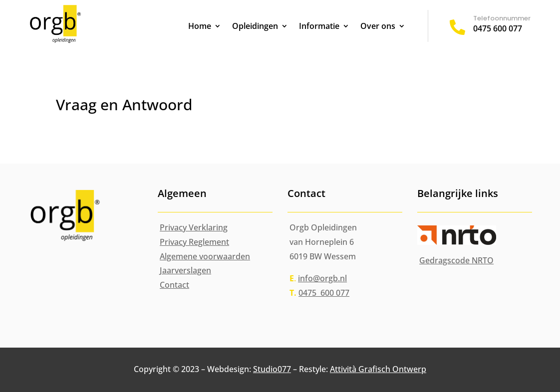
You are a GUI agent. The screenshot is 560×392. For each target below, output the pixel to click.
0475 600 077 (498, 28)
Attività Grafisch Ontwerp (378, 369)
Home (200, 27)
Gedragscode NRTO (456, 260)
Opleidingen (255, 27)
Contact (174, 285)
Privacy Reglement (194, 242)
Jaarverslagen (185, 270)
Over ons (378, 27)
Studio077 (272, 369)
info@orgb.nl (322, 278)
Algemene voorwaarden (205, 256)
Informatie (319, 27)
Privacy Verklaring (194, 227)
